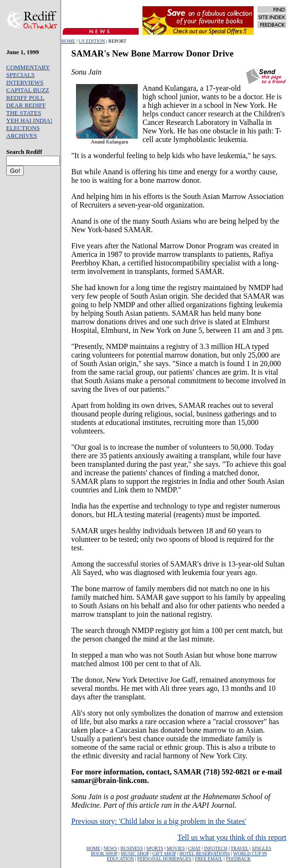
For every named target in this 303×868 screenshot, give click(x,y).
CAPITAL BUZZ (28, 90)
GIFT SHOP (164, 854)
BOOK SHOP (104, 854)
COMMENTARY (28, 67)
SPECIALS (20, 75)
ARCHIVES (22, 136)
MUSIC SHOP (135, 854)
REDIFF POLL (25, 98)
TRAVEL (239, 848)
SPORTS (155, 848)
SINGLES (261, 848)
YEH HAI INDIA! (29, 120)
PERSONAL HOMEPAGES (164, 859)
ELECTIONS (23, 128)
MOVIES (176, 848)
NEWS (110, 848)
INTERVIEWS (25, 82)
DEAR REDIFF (26, 105)
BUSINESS (132, 848)
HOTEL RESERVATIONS (204, 854)
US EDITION (92, 41)
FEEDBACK (238, 859)
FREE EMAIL (208, 859)
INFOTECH (215, 848)
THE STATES (24, 113)
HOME (68, 41)
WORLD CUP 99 (250, 854)
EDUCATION (120, 859)
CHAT (194, 848)
